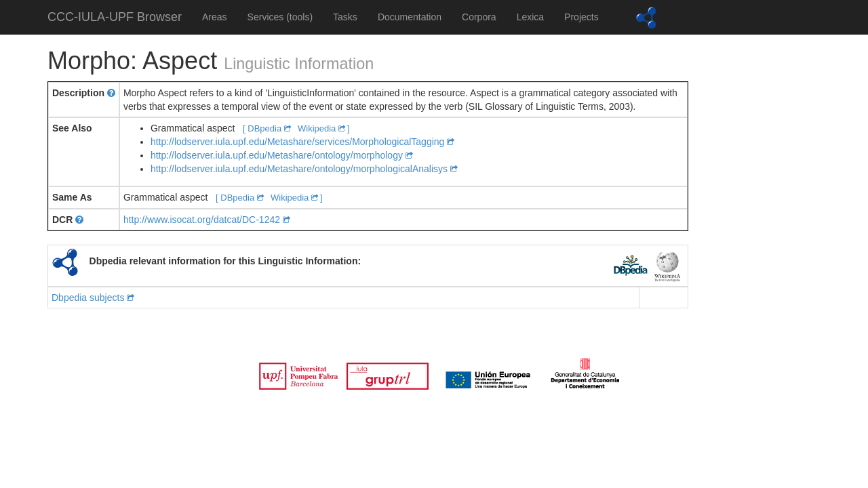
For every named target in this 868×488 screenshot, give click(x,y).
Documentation (410, 17)
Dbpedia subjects (93, 298)
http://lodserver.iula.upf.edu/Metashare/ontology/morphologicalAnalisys (304, 169)
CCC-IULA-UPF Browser (115, 17)
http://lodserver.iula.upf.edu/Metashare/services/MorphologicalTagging (302, 142)
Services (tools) (280, 17)
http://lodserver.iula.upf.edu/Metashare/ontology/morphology (282, 155)
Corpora (479, 17)
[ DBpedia (268, 128)
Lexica (530, 17)
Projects (581, 17)
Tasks (345, 17)
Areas (215, 17)
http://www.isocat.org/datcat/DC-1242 (207, 220)
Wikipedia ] (324, 128)
